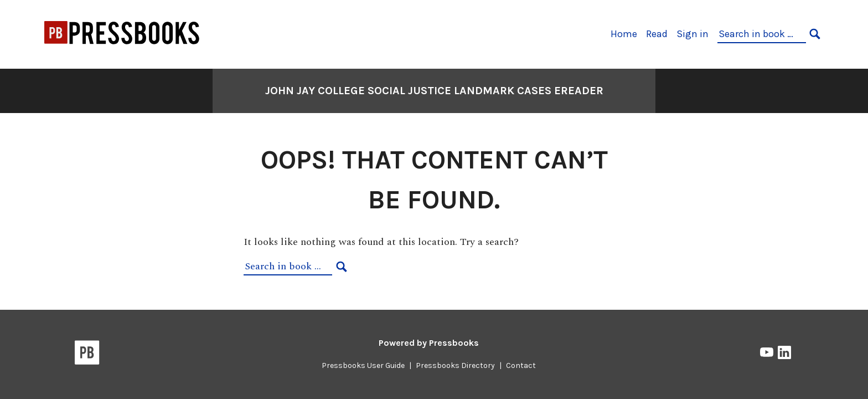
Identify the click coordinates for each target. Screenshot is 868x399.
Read (657, 34)
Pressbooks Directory (455, 365)
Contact (521, 365)
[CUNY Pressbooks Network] (122, 48)
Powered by (429, 343)
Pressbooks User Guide (363, 365)
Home (624, 34)
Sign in (693, 34)
